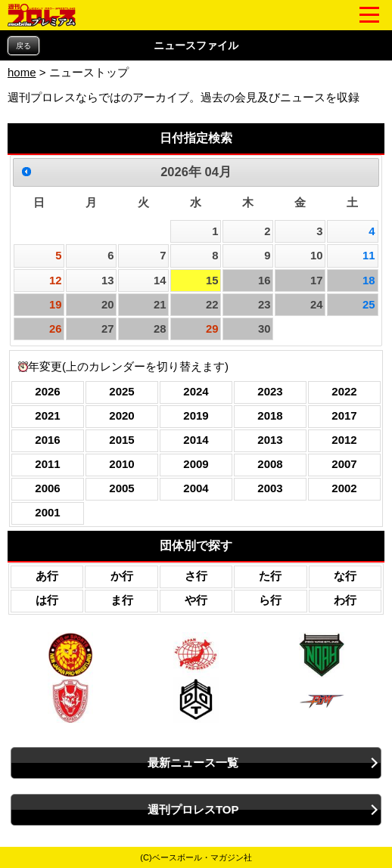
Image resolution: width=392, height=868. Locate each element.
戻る (23, 46)
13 (108, 281)
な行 (345, 576)
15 (212, 281)
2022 (344, 391)
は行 (47, 600)
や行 (196, 600)
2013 (270, 440)
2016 (47, 440)
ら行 (270, 600)
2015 (121, 440)
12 (56, 281)
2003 (270, 488)
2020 (121, 415)
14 (160, 281)
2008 (270, 464)
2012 (344, 440)
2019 (196, 415)
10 (317, 256)
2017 (344, 415)
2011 (47, 464)
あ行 (47, 576)
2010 (121, 464)
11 (369, 256)
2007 (344, 464)
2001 (47, 512)
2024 (196, 391)
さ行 (196, 576)
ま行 (122, 600)
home (22, 72)
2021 (47, 415)
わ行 (345, 600)
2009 (196, 464)
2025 (121, 391)
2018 (270, 415)
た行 (270, 576)
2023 (270, 391)
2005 (121, 488)
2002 (344, 488)
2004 (196, 488)
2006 (47, 488)
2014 (196, 440)
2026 (47, 391)
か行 (122, 576)
